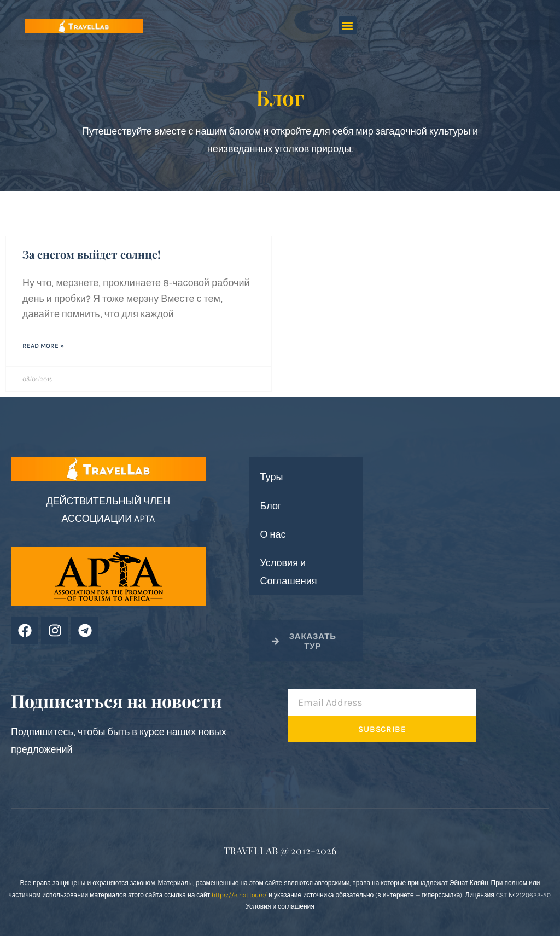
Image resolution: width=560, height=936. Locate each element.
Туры (272, 477)
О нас (273, 534)
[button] (348, 25)
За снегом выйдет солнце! (92, 254)
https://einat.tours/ (239, 895)
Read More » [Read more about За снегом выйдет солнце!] (43, 346)
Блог (271, 506)
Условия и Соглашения (289, 572)
